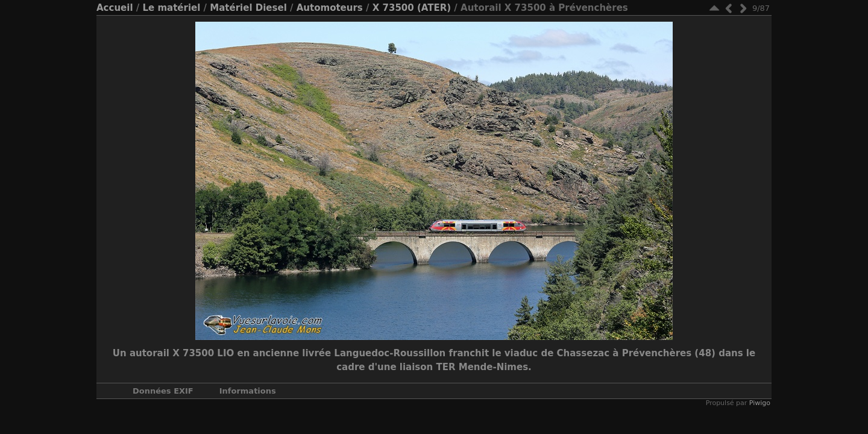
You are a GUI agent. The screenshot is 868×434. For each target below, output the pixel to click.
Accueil (115, 8)
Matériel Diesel (248, 8)
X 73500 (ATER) (412, 8)
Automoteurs (330, 8)
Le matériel (171, 8)
